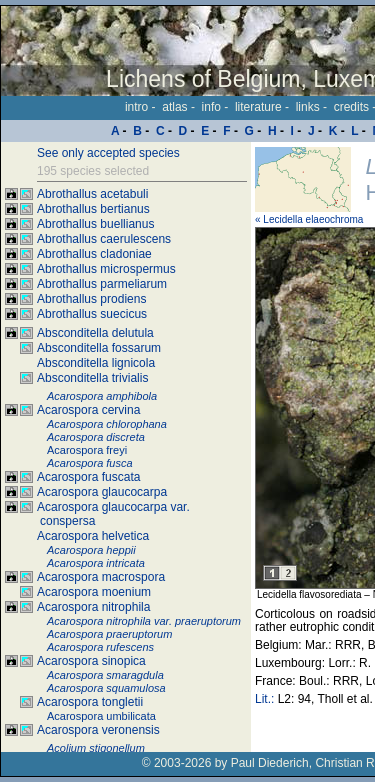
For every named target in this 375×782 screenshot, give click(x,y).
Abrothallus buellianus (95, 224)
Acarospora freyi (87, 450)
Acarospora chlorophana (107, 424)
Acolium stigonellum (96, 748)
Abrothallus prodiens (91, 299)
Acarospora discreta (96, 437)
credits (351, 107)
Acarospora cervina (88, 410)
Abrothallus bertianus (93, 209)
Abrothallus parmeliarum (102, 284)
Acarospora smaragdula (105, 675)
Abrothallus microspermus (106, 269)
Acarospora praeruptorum (109, 634)
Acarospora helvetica (93, 536)
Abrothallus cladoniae (94, 254)
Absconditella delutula (95, 333)
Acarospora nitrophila (93, 607)
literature (258, 107)
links (308, 107)
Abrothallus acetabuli (92, 194)
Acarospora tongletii (90, 702)
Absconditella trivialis (92, 378)
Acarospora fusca (90, 463)
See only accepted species (108, 153)
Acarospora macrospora (101, 577)
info (211, 107)
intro (136, 107)
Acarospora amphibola (102, 396)
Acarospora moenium (94, 592)
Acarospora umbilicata (101, 716)
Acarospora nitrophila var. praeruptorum (144, 621)
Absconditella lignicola (96, 363)
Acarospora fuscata (88, 477)
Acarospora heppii (91, 550)
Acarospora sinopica (91, 661)
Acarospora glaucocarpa (102, 492)
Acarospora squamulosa (106, 688)
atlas (174, 107)
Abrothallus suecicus (92, 314)
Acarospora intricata (96, 563)
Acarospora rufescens (100, 647)
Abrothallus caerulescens (104, 239)
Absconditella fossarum (99, 348)
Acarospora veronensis (98, 730)
